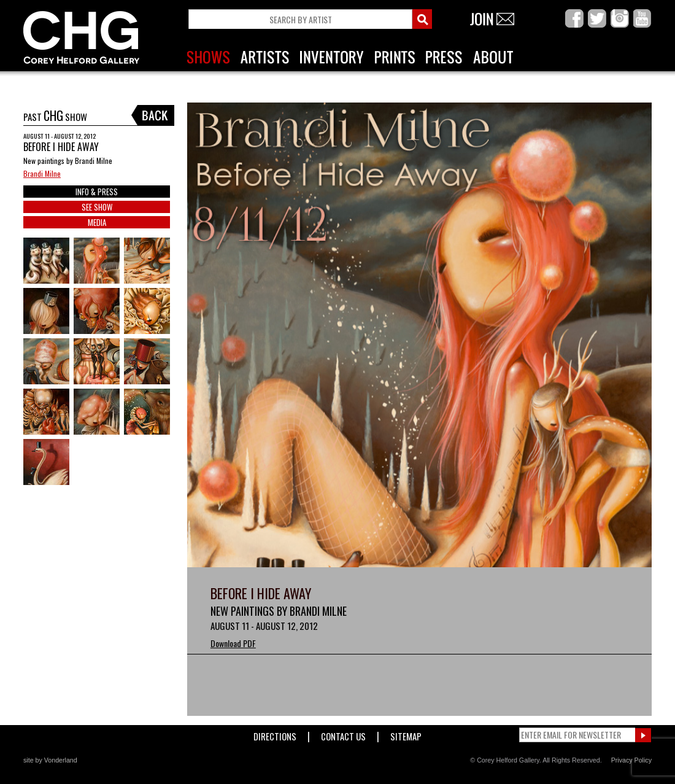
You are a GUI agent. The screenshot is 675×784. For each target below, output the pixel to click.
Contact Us (343, 734)
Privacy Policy (631, 760)
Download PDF (233, 643)
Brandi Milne (42, 173)
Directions (275, 734)
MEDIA (97, 222)
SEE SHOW (97, 207)
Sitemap (406, 734)
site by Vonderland (50, 760)
